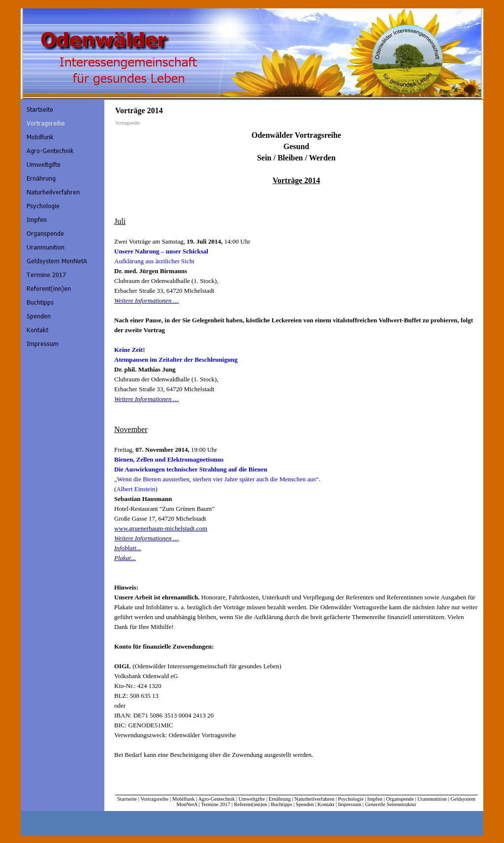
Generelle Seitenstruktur (391, 804)
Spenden (305, 804)
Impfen (375, 799)
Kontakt (326, 804)
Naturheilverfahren (314, 799)
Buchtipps (281, 804)
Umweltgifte (252, 799)
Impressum (350, 804)
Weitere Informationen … (146, 300)
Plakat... (125, 558)
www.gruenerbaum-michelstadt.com (161, 528)
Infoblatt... (128, 548)
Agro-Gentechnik (216, 799)
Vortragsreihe (154, 799)
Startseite (127, 799)
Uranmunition (432, 799)
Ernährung (280, 799)
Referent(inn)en (250, 804)
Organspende (400, 799)
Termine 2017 (215, 804)
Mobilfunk (184, 799)
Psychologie (351, 799)
